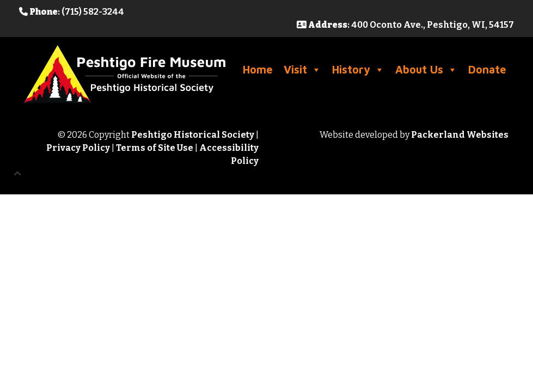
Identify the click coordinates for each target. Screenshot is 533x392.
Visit (302, 70)
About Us (426, 70)
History (358, 70)
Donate (487, 69)
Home (258, 69)
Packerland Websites (460, 135)
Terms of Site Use (155, 148)
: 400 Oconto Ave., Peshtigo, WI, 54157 (405, 25)
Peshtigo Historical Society (193, 135)
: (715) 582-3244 (72, 12)
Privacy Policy (78, 148)
